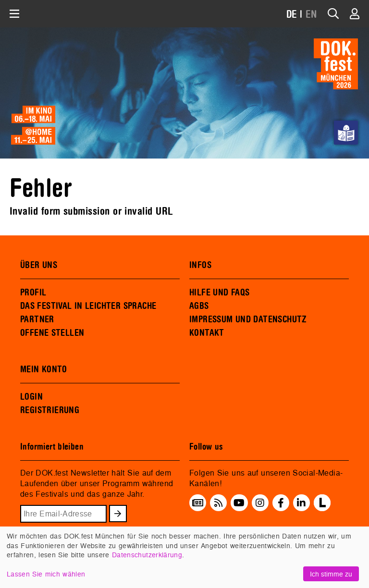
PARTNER (37, 319)
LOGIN (31, 397)
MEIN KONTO (44, 369)
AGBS (199, 306)
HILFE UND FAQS (219, 293)
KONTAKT (207, 333)
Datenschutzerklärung (147, 555)
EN (311, 15)
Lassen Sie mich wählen (46, 574)
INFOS (200, 265)
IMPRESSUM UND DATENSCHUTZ (248, 319)
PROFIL (33, 293)
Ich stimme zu (331, 574)
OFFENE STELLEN (52, 333)
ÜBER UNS (39, 265)
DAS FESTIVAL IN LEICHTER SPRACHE (88, 306)
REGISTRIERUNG (50, 410)
